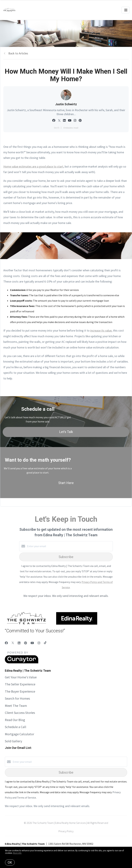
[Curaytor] (22, 662)
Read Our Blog (15, 720)
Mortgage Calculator (19, 734)
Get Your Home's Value (21, 677)
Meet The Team (16, 706)
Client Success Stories (20, 713)
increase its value (101, 330)
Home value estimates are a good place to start (33, 166)
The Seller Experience (20, 684)
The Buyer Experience (20, 691)
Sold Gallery (13, 741)
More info (17, 853)
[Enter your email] (69, 546)
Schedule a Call (16, 727)
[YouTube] (32, 643)
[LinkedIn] (19, 643)
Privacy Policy (66, 831)
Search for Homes (17, 698)
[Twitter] (13, 643)
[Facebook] (6, 643)
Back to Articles (18, 53)
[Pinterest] (25, 643)
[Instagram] (39, 643)
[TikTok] (45, 643)
